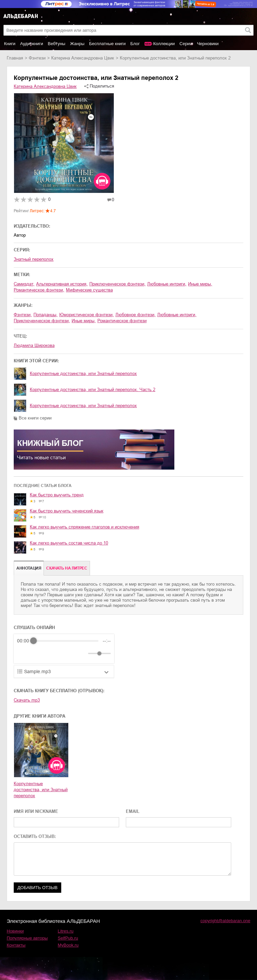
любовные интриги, (167, 284)
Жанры (77, 44)
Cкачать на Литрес (67, 568)
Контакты (16, 945)
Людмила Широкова (34, 345)
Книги (10, 44)
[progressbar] (66, 641)
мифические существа (89, 290)
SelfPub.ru (68, 938)
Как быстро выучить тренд (57, 495)
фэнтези (37, 58)
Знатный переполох (34, 259)
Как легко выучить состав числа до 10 (69, 543)
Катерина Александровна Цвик (83, 58)
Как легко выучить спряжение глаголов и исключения (84, 527)
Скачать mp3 (27, 700)
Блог (135, 44)
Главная (15, 58)
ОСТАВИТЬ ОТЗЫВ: (35, 836)
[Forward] (53, 654)
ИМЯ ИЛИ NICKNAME (36, 811)
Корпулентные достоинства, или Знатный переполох (83, 374)
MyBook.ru (68, 945)
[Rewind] (24, 654)
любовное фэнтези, (136, 315)
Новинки (15, 931)
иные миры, (200, 284)
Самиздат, (24, 284)
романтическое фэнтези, (39, 290)
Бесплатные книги (107, 44)
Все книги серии (35, 418)
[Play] (38, 653)
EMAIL (133, 811)
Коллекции (164, 44)
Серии (186, 44)
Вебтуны (57, 44)
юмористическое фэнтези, (87, 315)
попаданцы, (46, 315)
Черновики (208, 44)
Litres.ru (66, 931)
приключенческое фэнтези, (117, 284)
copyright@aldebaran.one (225, 921)
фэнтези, (23, 315)
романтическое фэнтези (122, 321)
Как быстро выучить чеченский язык (67, 511)
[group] (64, 649)
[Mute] (82, 653)
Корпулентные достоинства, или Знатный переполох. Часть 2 (93, 390)
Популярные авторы (27, 938)
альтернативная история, (62, 284)
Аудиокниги (32, 44)
